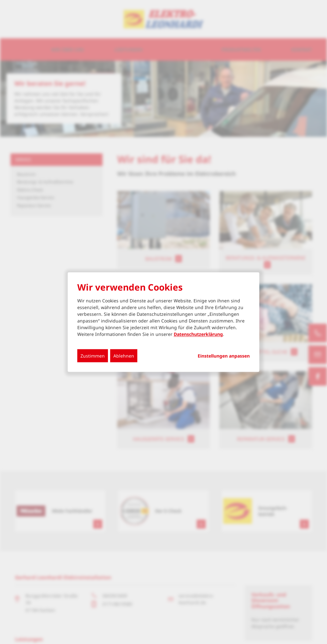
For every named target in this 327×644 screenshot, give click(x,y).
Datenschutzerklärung (198, 334)
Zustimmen (93, 356)
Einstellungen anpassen (224, 356)
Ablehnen (124, 356)
